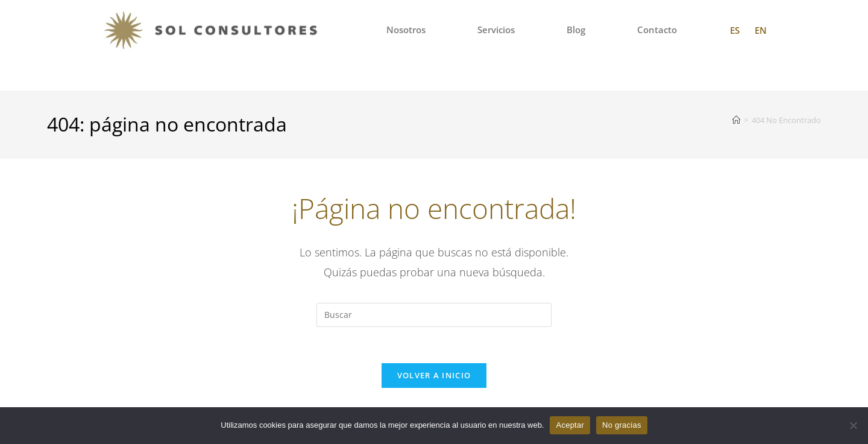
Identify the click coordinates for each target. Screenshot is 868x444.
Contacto (657, 30)
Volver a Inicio (434, 376)
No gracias (622, 425)
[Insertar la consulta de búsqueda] (434, 315)
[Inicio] (736, 120)
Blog (576, 30)
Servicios (496, 30)
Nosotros (406, 30)
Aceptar (570, 425)
